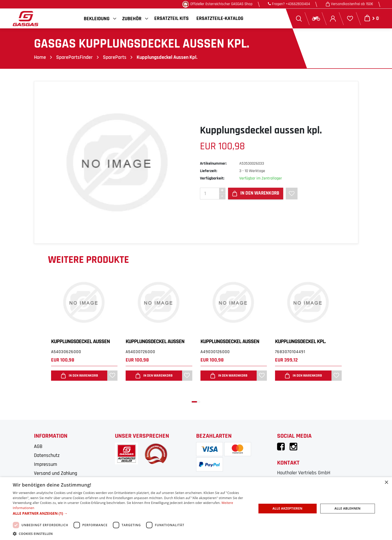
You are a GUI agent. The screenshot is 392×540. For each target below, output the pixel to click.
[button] (194, 402)
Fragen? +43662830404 (289, 4)
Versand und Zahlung (56, 473)
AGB (38, 446)
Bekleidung (97, 19)
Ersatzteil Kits (171, 18)
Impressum (46, 464)
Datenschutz (47, 455)
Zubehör (132, 19)
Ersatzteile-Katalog (220, 18)
